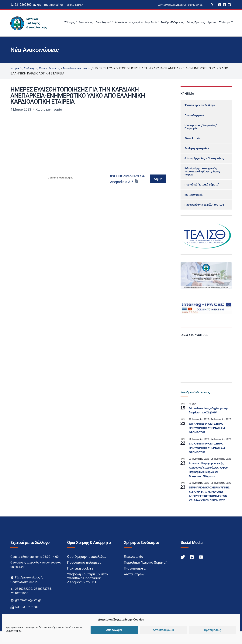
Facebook (220, 5)
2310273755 (43, 589)
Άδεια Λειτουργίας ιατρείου (129, 22)
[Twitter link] (183, 557)
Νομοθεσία (151, 22)
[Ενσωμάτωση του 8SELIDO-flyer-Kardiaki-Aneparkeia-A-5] (60, 178)
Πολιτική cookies (80, 568)
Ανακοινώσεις (86, 22)
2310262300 (23, 5)
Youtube (229, 5)
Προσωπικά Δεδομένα (84, 562)
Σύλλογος (70, 22)
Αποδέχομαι (114, 630)
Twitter (225, 5)
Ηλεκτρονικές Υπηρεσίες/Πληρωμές (201, 127)
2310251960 (20, 593)
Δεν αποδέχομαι (163, 630)
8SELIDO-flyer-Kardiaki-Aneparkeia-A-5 (127, 179)
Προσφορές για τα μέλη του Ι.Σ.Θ (204, 205)
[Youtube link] (201, 557)
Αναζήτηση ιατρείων (197, 148)
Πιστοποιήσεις (135, 568)
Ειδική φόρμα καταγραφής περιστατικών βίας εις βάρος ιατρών (202, 171)
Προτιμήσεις (213, 630)
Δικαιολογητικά (103, 22)
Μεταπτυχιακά (194, 195)
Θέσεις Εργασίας (196, 22)
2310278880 (30, 607)
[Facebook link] (192, 557)
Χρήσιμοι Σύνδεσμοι (172, 5)
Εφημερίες (195, 5)
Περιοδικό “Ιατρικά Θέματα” (202, 185)
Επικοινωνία (75, 5)
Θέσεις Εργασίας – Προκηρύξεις (204, 158)
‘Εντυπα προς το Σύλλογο (200, 105)
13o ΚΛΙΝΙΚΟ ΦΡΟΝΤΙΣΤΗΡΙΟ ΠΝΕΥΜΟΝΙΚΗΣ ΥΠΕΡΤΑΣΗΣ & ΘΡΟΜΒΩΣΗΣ (207, 428)
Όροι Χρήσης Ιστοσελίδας (87, 557)
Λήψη (158, 179)
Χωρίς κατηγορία (49, 109)
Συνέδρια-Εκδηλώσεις (172, 22)
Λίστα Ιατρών (193, 138)
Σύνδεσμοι (225, 22)
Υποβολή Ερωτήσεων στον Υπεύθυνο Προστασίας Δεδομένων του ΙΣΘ (88, 578)
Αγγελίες (212, 22)
